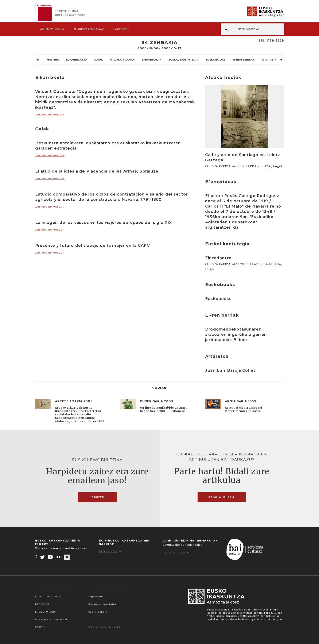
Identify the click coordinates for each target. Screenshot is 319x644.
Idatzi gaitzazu (176, 553)
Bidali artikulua (222, 497)
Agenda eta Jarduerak (52, 619)
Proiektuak (43, 604)
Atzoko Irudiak (122, 59)
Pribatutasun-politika (102, 604)
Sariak (40, 627)
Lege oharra (96, 597)
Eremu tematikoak (48, 597)
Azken (52, 29)
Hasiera (53, 59)
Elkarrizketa (77, 59)
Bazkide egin (110, 551)
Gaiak (99, 59)
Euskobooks (215, 59)
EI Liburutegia (46, 612)
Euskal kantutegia (183, 59)
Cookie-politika (98, 612)
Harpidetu (121, 29)
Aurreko (89, 29)
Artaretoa (271, 59)
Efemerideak (151, 59)
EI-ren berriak (244, 59)
